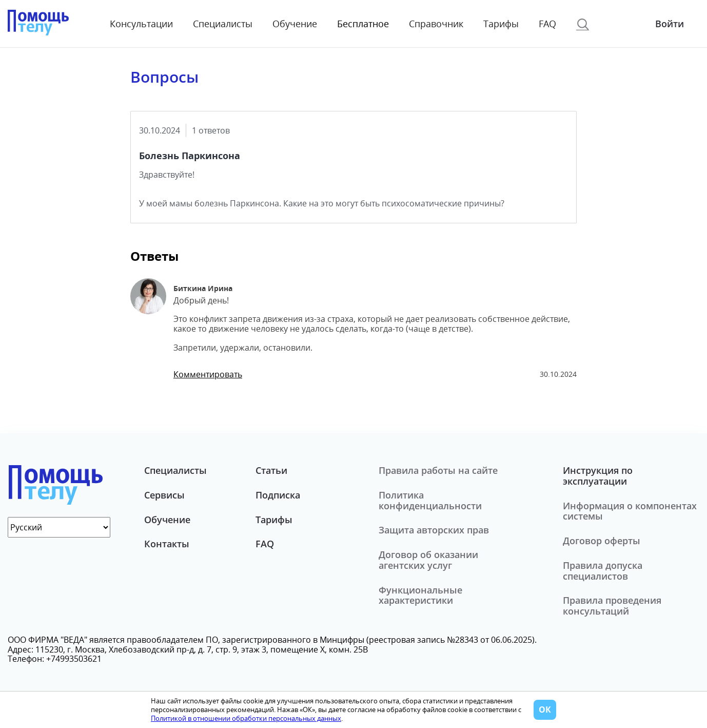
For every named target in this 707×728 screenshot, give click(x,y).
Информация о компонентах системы (630, 511)
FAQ (547, 24)
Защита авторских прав (434, 530)
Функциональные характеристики (420, 595)
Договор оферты (602, 541)
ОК (545, 710)
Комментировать (208, 374)
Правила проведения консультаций (612, 606)
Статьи (271, 470)
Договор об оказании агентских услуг (428, 560)
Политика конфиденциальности (430, 500)
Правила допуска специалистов (603, 571)
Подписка (278, 495)
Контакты (167, 544)
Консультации (141, 24)
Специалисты (223, 24)
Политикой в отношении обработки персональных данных (246, 718)
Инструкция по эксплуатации (598, 476)
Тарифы (501, 24)
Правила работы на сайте (438, 470)
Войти (670, 24)
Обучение (295, 24)
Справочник (436, 24)
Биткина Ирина (203, 288)
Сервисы (164, 495)
